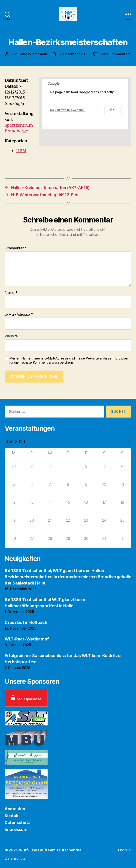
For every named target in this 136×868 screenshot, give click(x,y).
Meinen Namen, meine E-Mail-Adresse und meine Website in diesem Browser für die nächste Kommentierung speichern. (69, 361)
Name (11, 293)
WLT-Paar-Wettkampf (27, 639)
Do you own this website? (68, 110)
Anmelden (15, 809)
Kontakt (12, 816)
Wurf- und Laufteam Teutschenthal (51, 850)
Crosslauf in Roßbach (26, 622)
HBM (21, 151)
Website (11, 336)
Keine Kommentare (115, 54)
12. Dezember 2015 (73, 54)
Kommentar (16, 248)
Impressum (16, 829)
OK (112, 110)
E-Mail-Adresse (19, 315)
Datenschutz (17, 823)
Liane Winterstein (33, 54)
